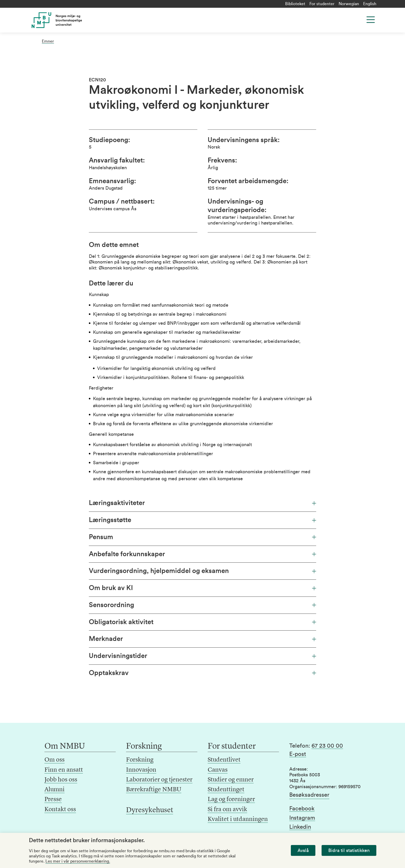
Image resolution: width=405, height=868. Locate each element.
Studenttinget (226, 790)
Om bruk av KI (202, 588)
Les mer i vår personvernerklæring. (78, 861)
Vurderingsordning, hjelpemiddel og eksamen (202, 571)
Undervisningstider (202, 656)
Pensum (202, 537)
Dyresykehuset (150, 810)
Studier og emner (231, 780)
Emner (48, 41)
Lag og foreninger (231, 800)
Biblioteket (295, 4)
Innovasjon (141, 770)
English (370, 4)
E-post (298, 754)
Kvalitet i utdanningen (238, 819)
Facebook (302, 809)
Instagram (302, 818)
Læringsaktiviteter (202, 503)
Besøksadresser (309, 795)
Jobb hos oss (61, 780)
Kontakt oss (60, 810)
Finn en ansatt (64, 770)
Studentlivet (224, 760)
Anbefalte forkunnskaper (202, 554)
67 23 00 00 (327, 746)
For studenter (322, 4)
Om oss (54, 760)
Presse (53, 800)
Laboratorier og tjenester (159, 780)
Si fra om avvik (227, 810)
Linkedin (300, 827)
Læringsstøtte (202, 520)
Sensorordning (202, 605)
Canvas (218, 770)
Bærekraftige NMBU (154, 790)
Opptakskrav (202, 673)
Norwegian (349, 4)
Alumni (54, 790)
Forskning (140, 760)
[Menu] (371, 20)
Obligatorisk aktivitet (202, 622)
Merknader (202, 639)
